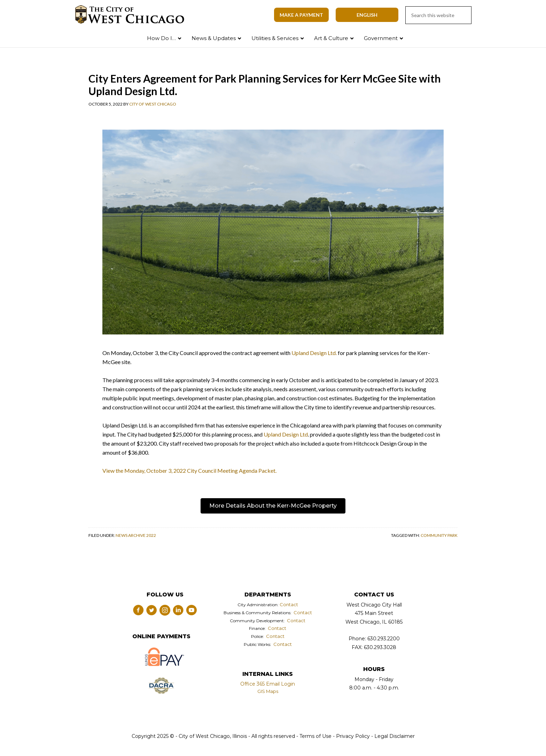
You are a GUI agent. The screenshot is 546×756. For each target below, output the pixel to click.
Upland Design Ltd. (314, 353)
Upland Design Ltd (286, 434)
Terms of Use (315, 736)
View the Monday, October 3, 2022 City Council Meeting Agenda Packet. (189, 470)
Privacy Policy (353, 736)
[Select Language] (367, 15)
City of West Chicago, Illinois (134, 15)
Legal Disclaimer (395, 736)
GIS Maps (268, 691)
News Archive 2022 (136, 535)
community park (439, 535)
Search (526, 37)
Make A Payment (301, 15)
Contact (289, 604)
